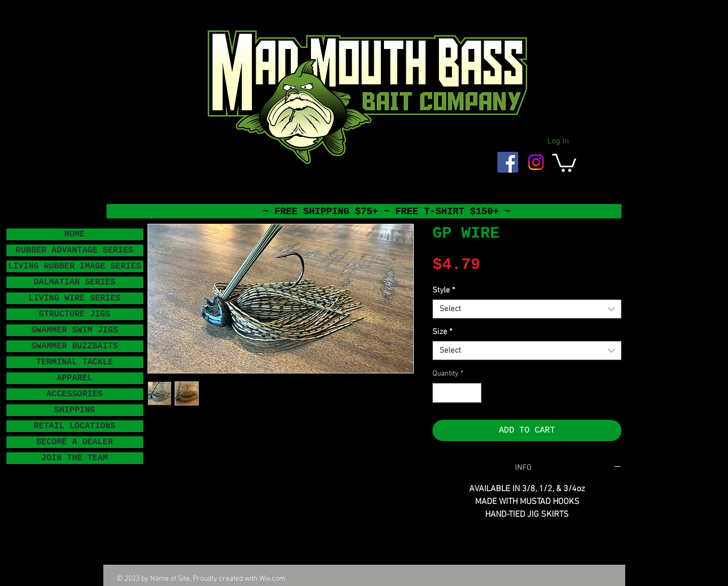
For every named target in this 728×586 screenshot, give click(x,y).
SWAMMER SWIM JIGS (74, 330)
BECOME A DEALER (75, 442)
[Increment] (473, 393)
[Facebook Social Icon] (508, 162)
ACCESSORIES (75, 394)
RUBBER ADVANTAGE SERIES (75, 250)
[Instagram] (536, 162)
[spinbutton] (457, 393)
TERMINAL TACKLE (75, 362)
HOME (75, 234)
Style (444, 290)
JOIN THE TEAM (75, 458)
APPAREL (74, 378)
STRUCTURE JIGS (75, 314)
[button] (564, 162)
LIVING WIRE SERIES (75, 298)
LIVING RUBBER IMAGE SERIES (75, 266)
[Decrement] (441, 393)
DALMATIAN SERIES (75, 282)
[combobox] (527, 309)
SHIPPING (75, 410)
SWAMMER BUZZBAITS (74, 346)
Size (442, 332)
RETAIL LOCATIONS (75, 426)
